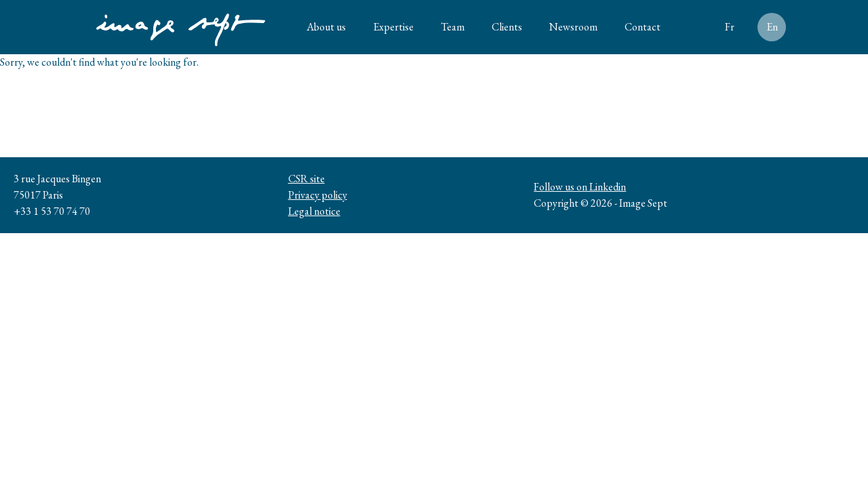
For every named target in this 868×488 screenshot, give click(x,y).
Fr (730, 27)
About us (326, 27)
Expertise (393, 27)
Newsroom (573, 27)
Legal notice (314, 211)
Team (453, 27)
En (772, 27)
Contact (643, 27)
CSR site (307, 179)
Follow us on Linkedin (580, 187)
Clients (507, 27)
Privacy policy (318, 195)
